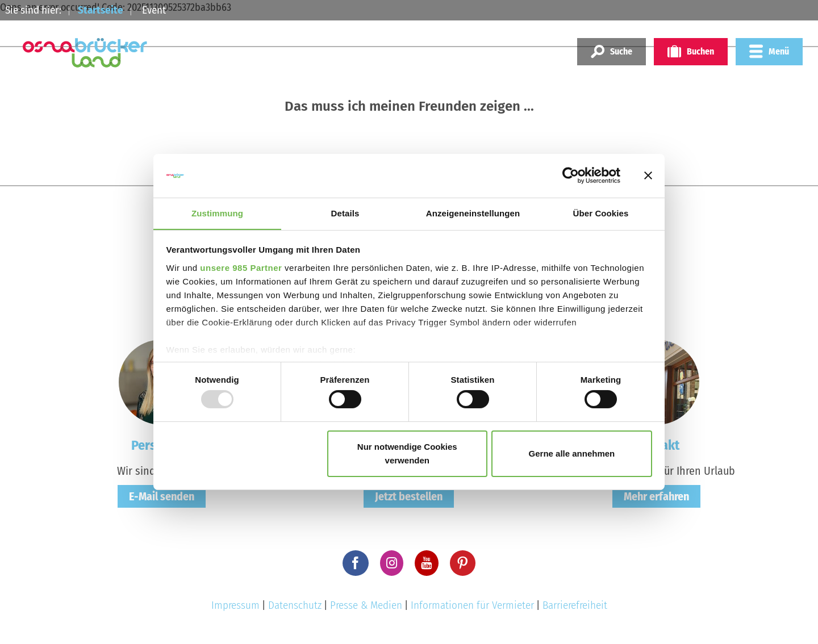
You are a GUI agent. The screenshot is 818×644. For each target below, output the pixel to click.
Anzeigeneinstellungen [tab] (473, 213)
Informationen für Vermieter (472, 605)
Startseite (101, 10)
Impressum (235, 605)
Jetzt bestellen (409, 496)
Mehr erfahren (656, 496)
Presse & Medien (366, 605)
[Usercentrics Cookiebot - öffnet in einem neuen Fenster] (571, 175)
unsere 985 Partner (241, 268)
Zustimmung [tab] (217, 213)
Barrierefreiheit (575, 605)
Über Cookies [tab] (601, 213)
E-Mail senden (162, 496)
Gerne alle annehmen (572, 453)
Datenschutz (295, 605)
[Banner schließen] (648, 175)
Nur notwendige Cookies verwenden (407, 453)
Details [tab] (345, 213)
